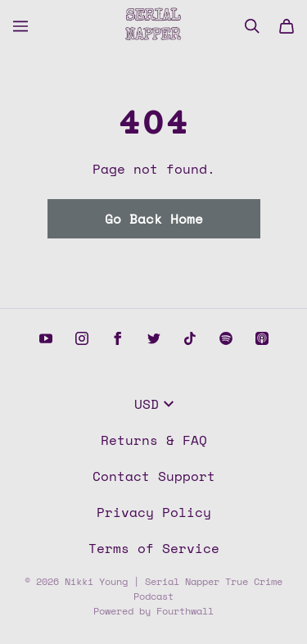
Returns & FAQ (154, 440)
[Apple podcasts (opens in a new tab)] (262, 338)
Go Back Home (154, 219)
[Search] (252, 26)
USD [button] (154, 404)
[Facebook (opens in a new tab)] (118, 338)
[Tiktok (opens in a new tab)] (190, 338)
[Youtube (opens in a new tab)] (46, 338)
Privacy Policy (154, 512)
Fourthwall (185, 611)
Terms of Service (154, 548)
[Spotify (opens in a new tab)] (226, 338)
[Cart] (287, 26)
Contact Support (154, 476)
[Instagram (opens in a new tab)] (82, 338)
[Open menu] (20, 26)
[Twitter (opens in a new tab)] (154, 338)
